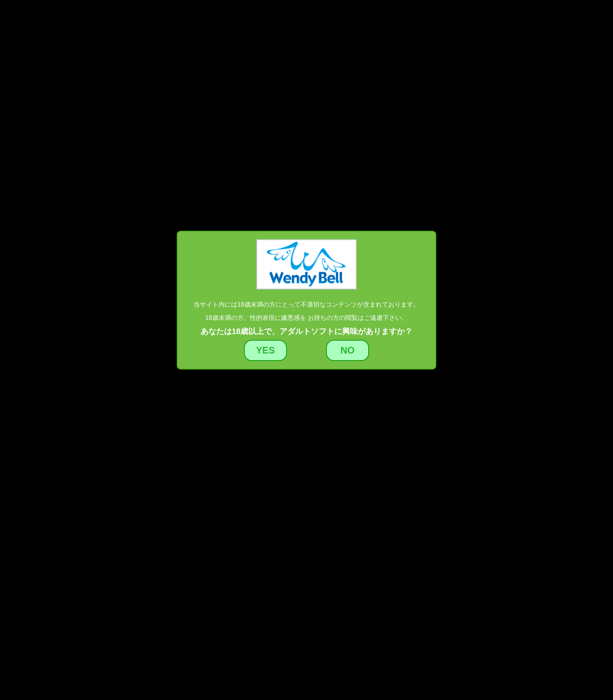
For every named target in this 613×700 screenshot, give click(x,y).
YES (265, 350)
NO (348, 350)
